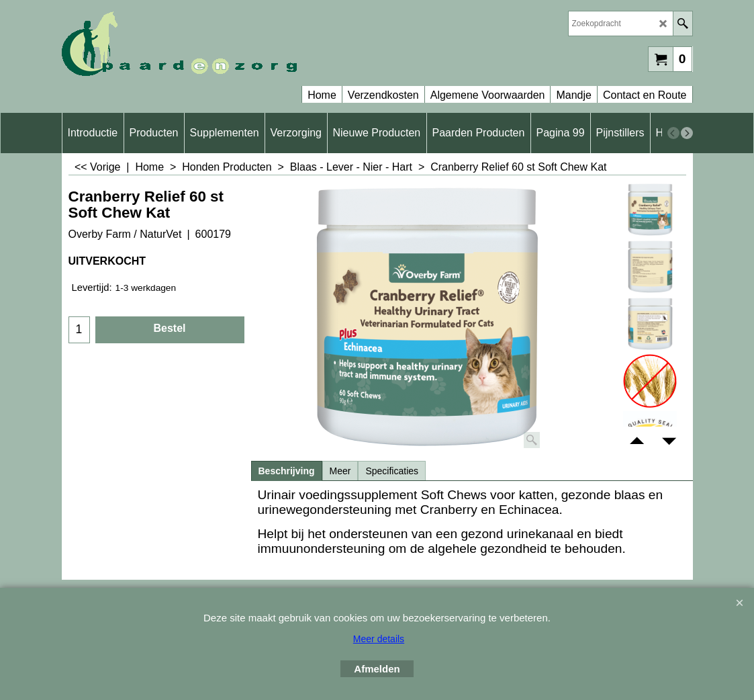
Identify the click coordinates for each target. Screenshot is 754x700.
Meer (340, 471)
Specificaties (392, 471)
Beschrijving (287, 471)
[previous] (673, 133)
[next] (687, 133)
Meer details (379, 639)
